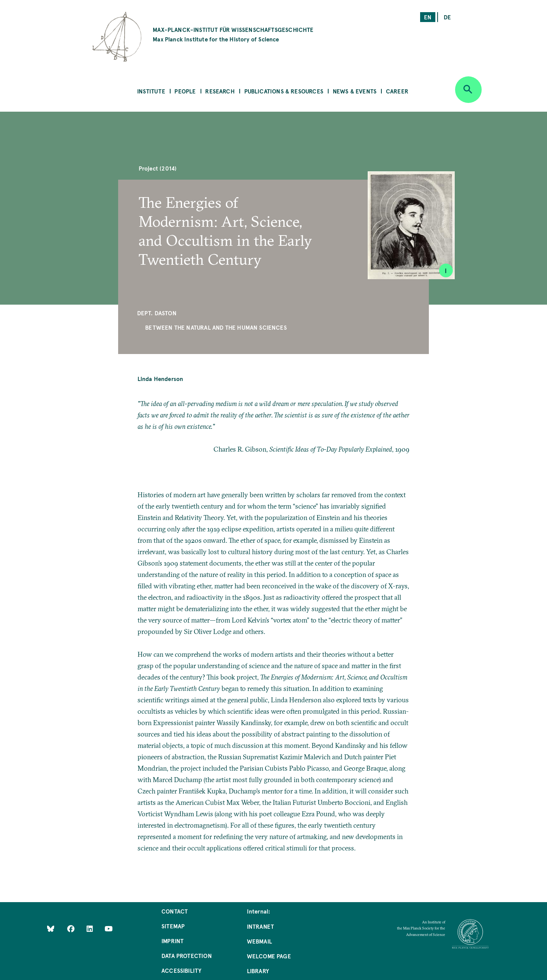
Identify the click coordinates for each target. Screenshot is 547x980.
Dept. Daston (157, 313)
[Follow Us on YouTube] (108, 929)
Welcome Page (269, 956)
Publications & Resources (284, 91)
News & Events (355, 91)
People (185, 91)
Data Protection (187, 955)
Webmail (259, 941)
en (428, 17)
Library (258, 971)
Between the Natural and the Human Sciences (216, 327)
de (447, 17)
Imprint (172, 941)
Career (397, 91)
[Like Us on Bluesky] (51, 929)
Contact (175, 911)
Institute (151, 91)
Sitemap (173, 926)
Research (220, 91)
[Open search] (468, 90)
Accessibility (181, 970)
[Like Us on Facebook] (72, 929)
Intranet (260, 926)
